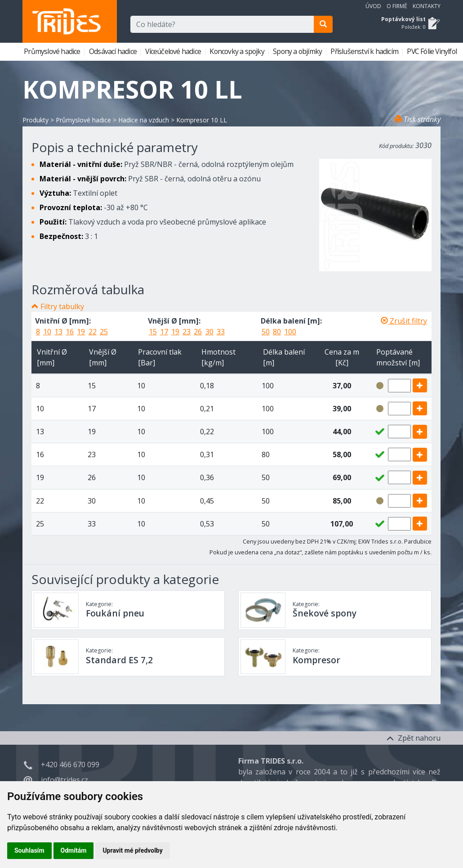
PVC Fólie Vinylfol (432, 51)
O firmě (397, 6)
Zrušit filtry (404, 321)
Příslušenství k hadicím (365, 51)
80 (277, 332)
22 (93, 332)
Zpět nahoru (414, 738)
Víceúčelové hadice (174, 51)
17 (164, 332)
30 (209, 332)
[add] (420, 385)
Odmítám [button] (74, 850)
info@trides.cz (65, 780)
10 (47, 332)
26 (198, 332)
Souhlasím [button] (29, 850)
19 (81, 332)
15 (153, 332)
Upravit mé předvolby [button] (132, 850)
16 (70, 332)
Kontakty (427, 6)
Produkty (36, 120)
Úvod (373, 6)
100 (290, 332)
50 (266, 332)
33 (221, 332)
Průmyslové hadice (53, 51)
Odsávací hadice (114, 51)
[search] (323, 24)
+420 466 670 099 (70, 765)
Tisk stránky (418, 119)
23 (187, 332)
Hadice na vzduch (144, 120)
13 (58, 332)
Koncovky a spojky (238, 51)
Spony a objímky (298, 51)
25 (104, 332)
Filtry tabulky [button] (62, 306)
